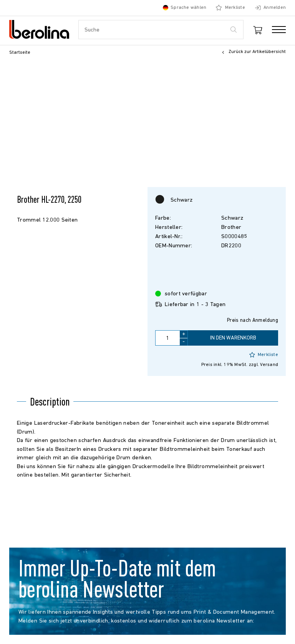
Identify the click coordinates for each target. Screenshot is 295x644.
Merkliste (264, 355)
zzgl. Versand (264, 365)
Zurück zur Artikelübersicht (253, 53)
